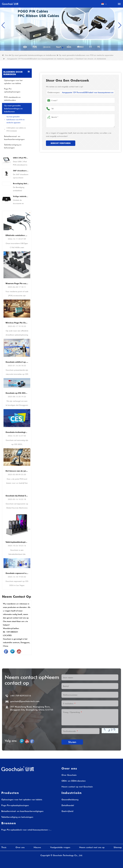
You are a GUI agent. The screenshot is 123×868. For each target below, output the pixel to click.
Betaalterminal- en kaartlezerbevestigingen (14, 138)
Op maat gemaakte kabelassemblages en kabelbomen (34, 55)
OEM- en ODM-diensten (74, 781)
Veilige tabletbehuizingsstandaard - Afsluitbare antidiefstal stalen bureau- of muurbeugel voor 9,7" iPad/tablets (21, 196)
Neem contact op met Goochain (77, 787)
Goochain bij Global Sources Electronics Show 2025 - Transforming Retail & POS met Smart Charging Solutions (17, 496)
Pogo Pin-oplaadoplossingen (12, 90)
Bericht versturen (61, 143)
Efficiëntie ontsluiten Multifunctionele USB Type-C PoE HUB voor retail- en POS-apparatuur (17, 235)
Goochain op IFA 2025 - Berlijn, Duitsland (17, 393)
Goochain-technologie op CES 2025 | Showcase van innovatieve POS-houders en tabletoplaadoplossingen (17, 432)
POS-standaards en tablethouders (12, 99)
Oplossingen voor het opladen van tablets (13, 82)
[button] (60, 48)
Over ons (20, 847)
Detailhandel (68, 805)
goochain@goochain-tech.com (25, 701)
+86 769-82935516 (21, 696)
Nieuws (37, 847)
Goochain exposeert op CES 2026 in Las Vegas (17, 573)
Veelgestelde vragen (60, 847)
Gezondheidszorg (70, 800)
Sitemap (118, 847)
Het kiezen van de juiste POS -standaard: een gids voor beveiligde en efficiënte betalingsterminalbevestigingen (17, 471)
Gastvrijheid (67, 811)
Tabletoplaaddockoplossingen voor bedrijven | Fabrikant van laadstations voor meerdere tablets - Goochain (17, 542)
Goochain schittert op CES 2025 (17, 362)
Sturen (72, 742)
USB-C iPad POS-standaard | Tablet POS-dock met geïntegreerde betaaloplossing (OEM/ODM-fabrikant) (21, 158)
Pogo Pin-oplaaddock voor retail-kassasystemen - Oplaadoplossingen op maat (25, 830)
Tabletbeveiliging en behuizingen (13, 146)
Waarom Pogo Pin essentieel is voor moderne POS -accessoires (17, 283)
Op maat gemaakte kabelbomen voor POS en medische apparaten (86, 55)
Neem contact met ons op (92, 847)
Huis (5, 55)
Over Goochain (69, 775)
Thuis (4, 847)
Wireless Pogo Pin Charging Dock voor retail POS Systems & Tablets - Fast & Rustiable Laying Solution (17, 323)
